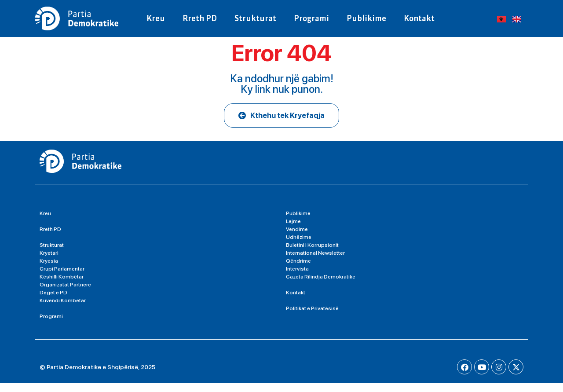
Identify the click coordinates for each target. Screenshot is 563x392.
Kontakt (419, 18)
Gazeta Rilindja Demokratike (321, 286)
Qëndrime (298, 270)
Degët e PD (53, 301)
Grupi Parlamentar (62, 278)
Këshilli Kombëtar (62, 286)
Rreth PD (200, 18)
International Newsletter (315, 262)
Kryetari (49, 262)
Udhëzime (299, 246)
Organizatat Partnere (65, 293)
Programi (311, 18)
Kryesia (49, 270)
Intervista (297, 278)
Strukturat (255, 18)
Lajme (293, 230)
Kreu (156, 18)
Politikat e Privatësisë (312, 317)
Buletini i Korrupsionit (312, 254)
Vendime (297, 238)
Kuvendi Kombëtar (63, 309)
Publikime (366, 18)
